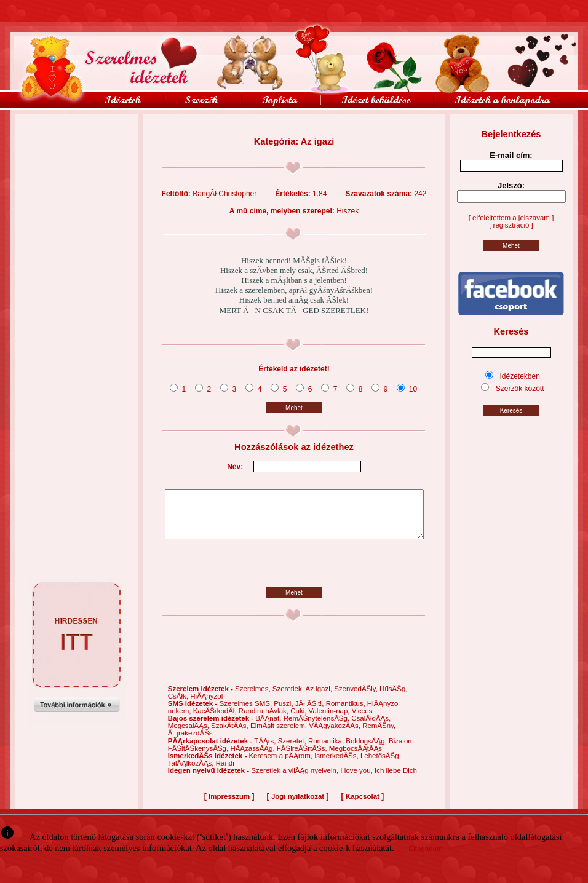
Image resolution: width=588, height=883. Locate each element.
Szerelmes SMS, (246, 713)
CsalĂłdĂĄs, (371, 727)
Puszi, (284, 713)
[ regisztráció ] (511, 225)
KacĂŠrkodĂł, (216, 720)
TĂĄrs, (266, 750)
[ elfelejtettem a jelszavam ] (511, 218)
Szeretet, (293, 750)
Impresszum (229, 806)
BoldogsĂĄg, (367, 750)
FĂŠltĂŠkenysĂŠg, (199, 758)
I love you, (357, 780)
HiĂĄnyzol (206, 705)
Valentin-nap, (330, 720)
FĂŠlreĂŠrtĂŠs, (303, 758)
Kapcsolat (363, 806)
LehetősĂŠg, (381, 765)
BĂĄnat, (269, 727)
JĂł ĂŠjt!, (311, 713)
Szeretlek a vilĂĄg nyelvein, (296, 780)
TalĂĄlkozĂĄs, (192, 772)
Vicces (362, 720)
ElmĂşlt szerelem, (280, 735)
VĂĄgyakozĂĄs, (336, 735)
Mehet (294, 408)
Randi (225, 772)
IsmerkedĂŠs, (337, 765)
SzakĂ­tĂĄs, (231, 735)
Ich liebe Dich (396, 780)
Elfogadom (426, 858)
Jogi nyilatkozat (298, 806)
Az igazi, (320, 698)
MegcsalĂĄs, (189, 735)
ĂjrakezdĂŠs (190, 742)
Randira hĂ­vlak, (264, 720)
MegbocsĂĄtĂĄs (356, 758)
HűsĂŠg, (393, 698)
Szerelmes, (254, 698)
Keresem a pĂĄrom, (281, 765)
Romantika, (327, 750)
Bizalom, (402, 750)
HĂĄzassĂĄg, (253, 758)
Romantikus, (347, 713)
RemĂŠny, (379, 735)
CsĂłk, (179, 705)
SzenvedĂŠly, (357, 698)
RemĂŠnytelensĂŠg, (318, 727)
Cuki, (299, 720)
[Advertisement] (77, 142)
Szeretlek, (289, 698)
